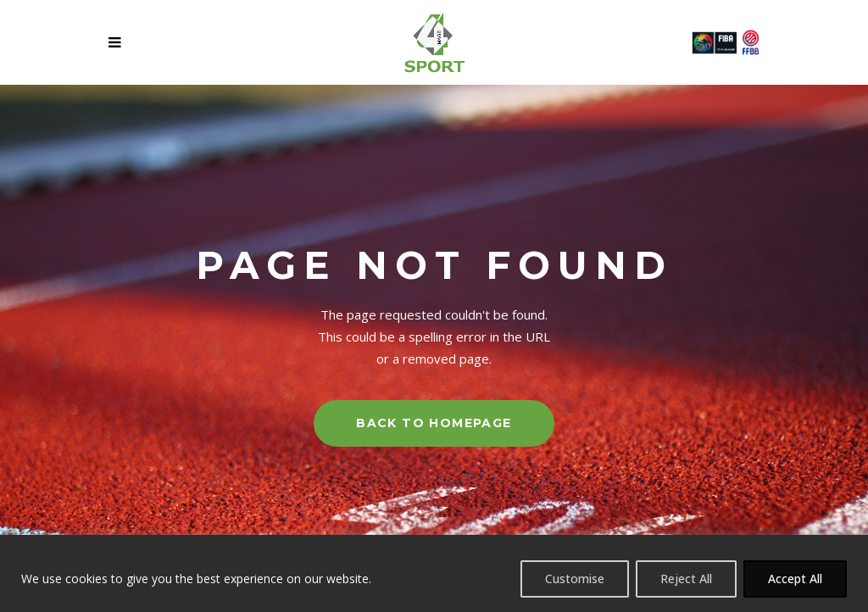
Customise (575, 579)
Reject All (686, 579)
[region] (434, 573)
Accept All (795, 579)
